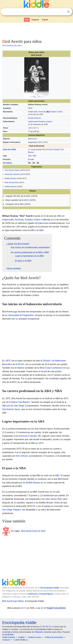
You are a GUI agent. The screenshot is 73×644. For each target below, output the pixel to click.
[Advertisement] (36, 30)
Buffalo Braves (11, 178)
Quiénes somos (35, 637)
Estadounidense (35, 118)
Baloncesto (32, 139)
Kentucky (42, 112)
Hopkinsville (33, 112)
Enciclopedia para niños (12, 45)
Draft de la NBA (10, 149)
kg (31, 131)
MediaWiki (9, 635)
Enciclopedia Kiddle (50, 588)
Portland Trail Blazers (20, 402)
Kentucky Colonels (12, 174)
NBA (35, 156)
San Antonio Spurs (12, 170)
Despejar (63, 12)
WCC (26, 200)
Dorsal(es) (7, 163)
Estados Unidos (56, 112)
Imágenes (35, 20)
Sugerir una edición (56, 608)
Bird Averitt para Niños (13, 601)
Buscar (68, 12)
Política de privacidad (54, 637)
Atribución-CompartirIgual (40, 594)
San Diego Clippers (12, 510)
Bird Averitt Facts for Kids (33, 531)
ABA (30, 156)
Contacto (6, 640)
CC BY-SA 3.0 (45, 627)
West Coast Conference (51, 368)
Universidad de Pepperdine (21, 315)
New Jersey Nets (12, 182)
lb (38, 131)
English (45, 20)
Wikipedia (39, 632)
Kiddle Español (9, 637)
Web (27, 20)
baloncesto (43, 223)
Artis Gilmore (22, 456)
